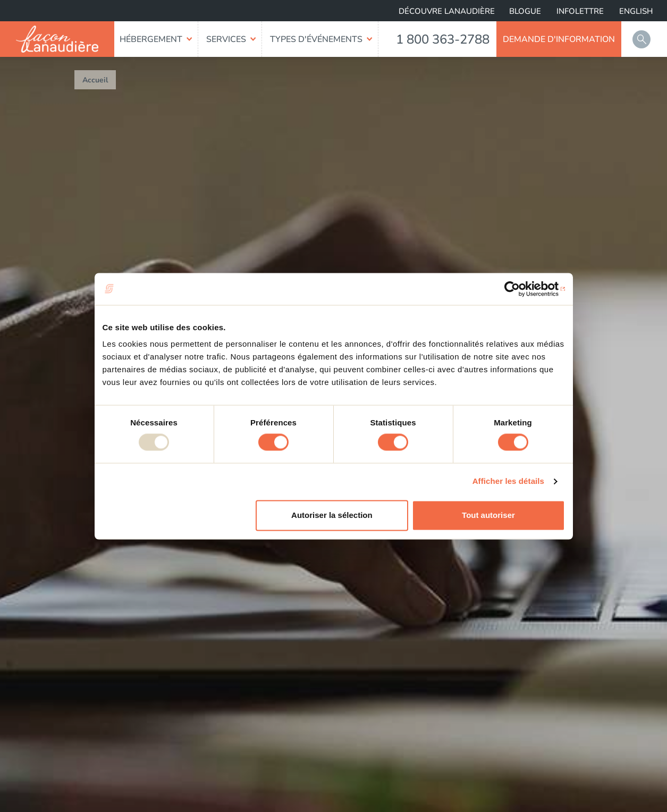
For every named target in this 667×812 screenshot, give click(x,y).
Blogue (525, 11)
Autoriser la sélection (332, 515)
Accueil (95, 80)
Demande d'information (559, 39)
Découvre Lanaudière (447, 11)
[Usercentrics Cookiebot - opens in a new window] (518, 289)
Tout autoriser (488, 515)
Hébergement (151, 39)
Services (226, 39)
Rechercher (641, 39)
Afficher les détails (508, 482)
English (636, 11)
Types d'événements (316, 39)
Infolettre (580, 11)
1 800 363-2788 (443, 39)
